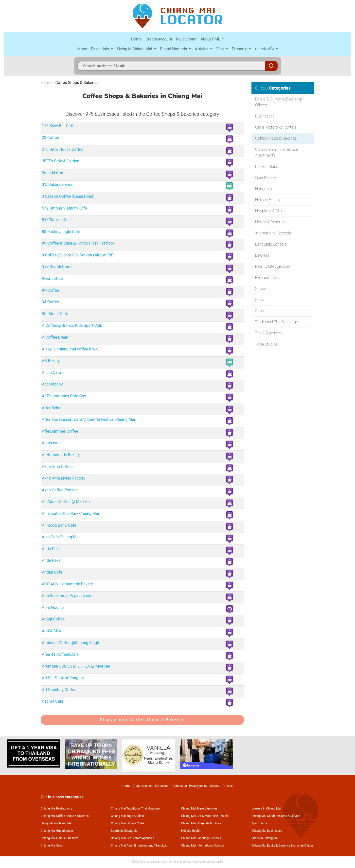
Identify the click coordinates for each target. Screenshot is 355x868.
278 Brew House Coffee (63, 149)
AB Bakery (51, 361)
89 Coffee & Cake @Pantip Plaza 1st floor (78, 243)
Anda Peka (51, 549)
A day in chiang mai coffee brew (70, 349)
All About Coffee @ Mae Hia (66, 502)
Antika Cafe (52, 572)
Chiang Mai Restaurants (56, 809)
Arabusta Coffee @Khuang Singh (71, 643)
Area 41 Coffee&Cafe (60, 654)
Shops (261, 289)
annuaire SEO (215, 862)
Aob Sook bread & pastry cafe (68, 596)
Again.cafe (51, 443)
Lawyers (262, 255)
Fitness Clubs (267, 166)
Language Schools (271, 244)
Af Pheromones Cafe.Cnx (64, 396)
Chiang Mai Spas (52, 846)
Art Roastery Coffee (59, 690)
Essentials (100, 49)
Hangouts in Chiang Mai (56, 823)
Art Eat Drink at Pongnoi (63, 678)
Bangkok (161, 846)
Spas (259, 300)
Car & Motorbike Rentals (276, 127)
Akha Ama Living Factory (64, 478)
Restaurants (266, 278)
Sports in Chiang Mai (125, 831)
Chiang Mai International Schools (203, 846)
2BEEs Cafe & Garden (61, 161)
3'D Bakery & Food (58, 184)
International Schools (273, 233)
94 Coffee (50, 302)
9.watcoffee (52, 279)
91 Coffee (50, 290)
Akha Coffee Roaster (60, 490)
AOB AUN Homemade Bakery (67, 584)
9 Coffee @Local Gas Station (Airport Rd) (78, 255)
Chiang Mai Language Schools (201, 838)
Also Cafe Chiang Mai (61, 537)
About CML (211, 39)
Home (136, 39)
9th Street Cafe (55, 314)
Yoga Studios (266, 344)
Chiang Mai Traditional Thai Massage (135, 809)
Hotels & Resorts (269, 222)
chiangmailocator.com (154, 862)
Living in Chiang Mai (135, 49)
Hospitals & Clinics (271, 211)
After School (53, 408)
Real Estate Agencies (273, 266)
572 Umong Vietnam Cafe (64, 208)
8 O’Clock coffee (56, 220)
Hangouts (264, 189)
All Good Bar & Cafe (59, 525)
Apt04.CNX (52, 631)
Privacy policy (198, 786)
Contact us (180, 786)
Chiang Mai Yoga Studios (127, 816)
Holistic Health (267, 200)
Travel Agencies (268, 333)
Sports (261, 311)
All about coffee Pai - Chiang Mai (71, 513)
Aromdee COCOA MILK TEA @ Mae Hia (76, 666)
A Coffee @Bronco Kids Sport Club (72, 325)
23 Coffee (50, 138)
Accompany (52, 384)
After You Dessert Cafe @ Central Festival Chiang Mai (89, 419)
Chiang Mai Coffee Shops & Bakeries (65, 816)
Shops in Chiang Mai (265, 838)
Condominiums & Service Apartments (277, 152)
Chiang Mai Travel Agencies (199, 809)
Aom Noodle (53, 608)
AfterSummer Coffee (60, 431)
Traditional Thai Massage (276, 322)
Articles (202, 49)
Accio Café (51, 373)
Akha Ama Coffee (57, 467)
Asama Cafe (53, 701)
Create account (159, 39)
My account (186, 39)
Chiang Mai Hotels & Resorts (60, 838)
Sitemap (215, 786)
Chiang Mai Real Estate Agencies (133, 838)
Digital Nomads (174, 49)
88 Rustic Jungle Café (61, 232)
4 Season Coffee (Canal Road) (68, 196)
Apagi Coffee (53, 619)
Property (240, 49)
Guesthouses (266, 178)
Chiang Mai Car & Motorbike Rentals (205, 816)
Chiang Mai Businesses (267, 831)
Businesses (265, 116)
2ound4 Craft (53, 173)
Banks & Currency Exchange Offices (279, 102)
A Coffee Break (55, 337)
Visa (221, 49)
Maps (82, 49)
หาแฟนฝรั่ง (265, 49)
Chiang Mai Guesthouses (57, 831)
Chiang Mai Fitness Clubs (128, 823)
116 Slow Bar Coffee (60, 126)
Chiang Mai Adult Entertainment (132, 846)
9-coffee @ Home (57, 267)
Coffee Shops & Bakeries (77, 83)
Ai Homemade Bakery (61, 455)
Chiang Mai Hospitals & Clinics (201, 823)
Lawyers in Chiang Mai (266, 809)
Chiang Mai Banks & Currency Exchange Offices (283, 846)
